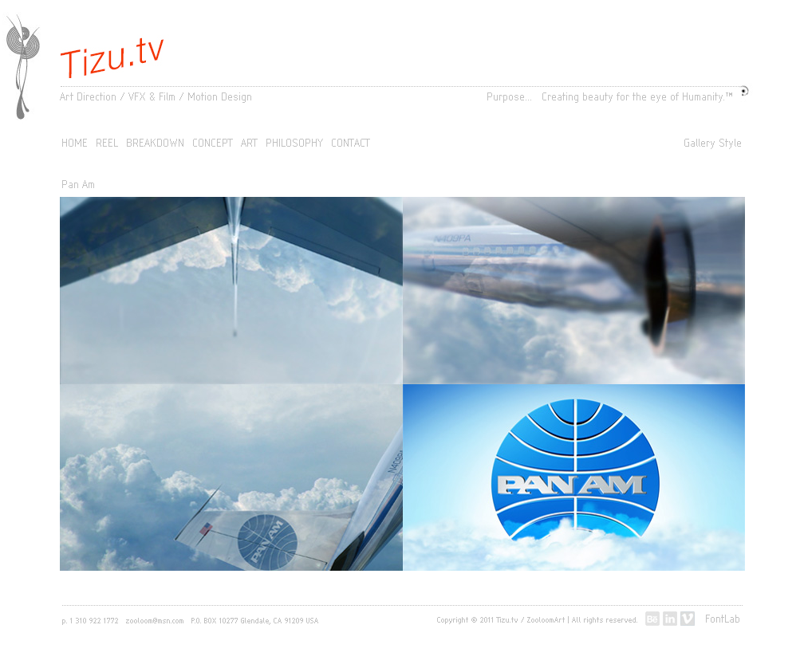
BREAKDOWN (156, 144)
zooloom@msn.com (155, 621)
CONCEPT (213, 144)
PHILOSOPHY (295, 144)
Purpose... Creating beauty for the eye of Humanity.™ (611, 98)
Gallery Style (713, 144)
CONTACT (351, 144)
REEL (108, 144)
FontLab (723, 620)
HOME (75, 144)
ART (250, 144)
